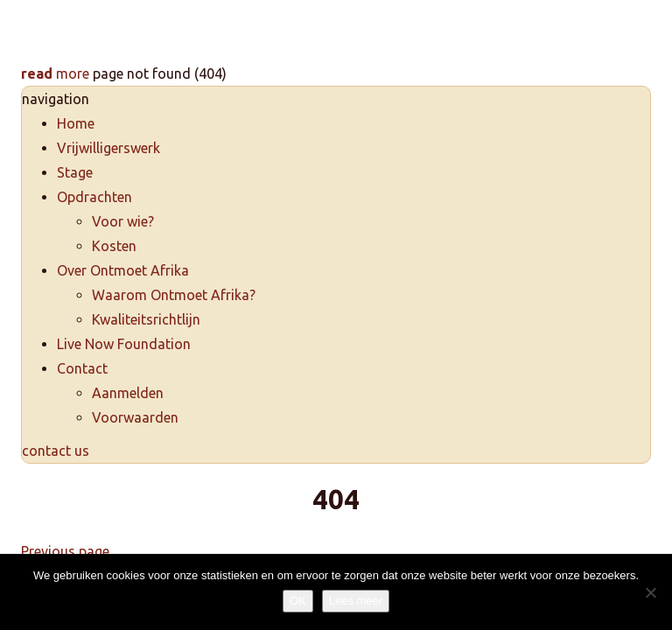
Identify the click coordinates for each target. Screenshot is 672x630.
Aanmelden (128, 393)
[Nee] (650, 592)
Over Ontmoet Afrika (123, 270)
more (55, 73)
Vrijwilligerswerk (108, 148)
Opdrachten (94, 197)
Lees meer (356, 601)
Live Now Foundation (124, 344)
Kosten (114, 246)
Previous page (65, 551)
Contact (82, 368)
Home (76, 123)
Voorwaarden (135, 417)
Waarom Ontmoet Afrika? (174, 295)
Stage (75, 172)
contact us (56, 451)
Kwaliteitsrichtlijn (146, 319)
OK (298, 601)
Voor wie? (123, 221)
